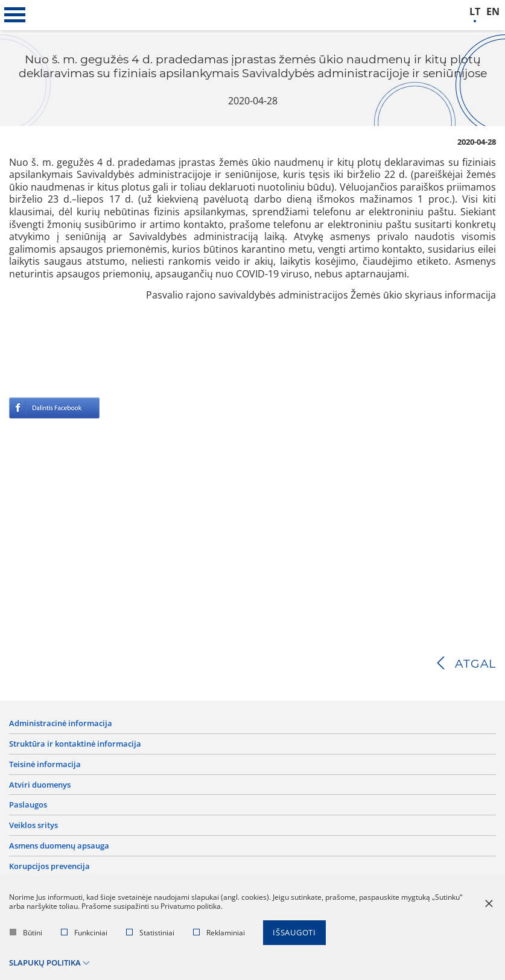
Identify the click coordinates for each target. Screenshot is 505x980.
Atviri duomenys (40, 785)
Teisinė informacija (45, 764)
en (493, 12)
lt (475, 12)
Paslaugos (28, 805)
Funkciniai (84, 933)
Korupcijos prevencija (49, 866)
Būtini (26, 933)
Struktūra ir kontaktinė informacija (75, 744)
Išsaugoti (294, 933)
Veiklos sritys (33, 826)
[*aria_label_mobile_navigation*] (15, 15)
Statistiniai (150, 933)
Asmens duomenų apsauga (59, 846)
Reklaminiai (219, 933)
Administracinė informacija (61, 723)
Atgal (475, 664)
